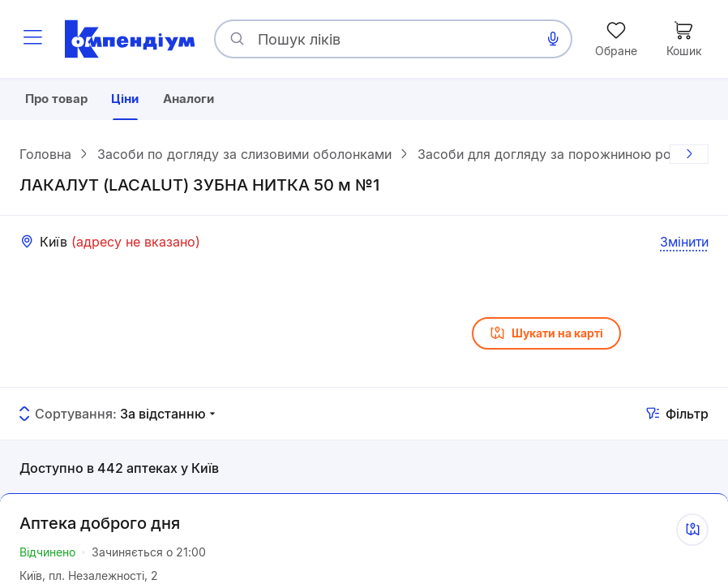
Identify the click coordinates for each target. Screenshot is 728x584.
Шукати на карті (546, 336)
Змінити (684, 244)
